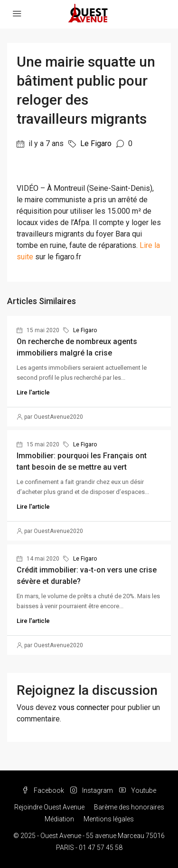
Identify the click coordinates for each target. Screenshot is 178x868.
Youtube (138, 790)
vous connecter (84, 707)
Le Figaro (96, 143)
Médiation (59, 819)
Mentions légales (109, 819)
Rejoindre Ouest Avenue (49, 807)
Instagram (92, 790)
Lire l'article (33, 392)
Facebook (43, 790)
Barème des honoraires (129, 807)
